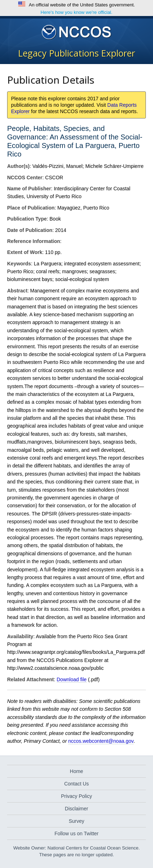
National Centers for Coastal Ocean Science (76, 32)
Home (76, 771)
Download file (72, 679)
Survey (77, 821)
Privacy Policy (76, 796)
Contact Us (76, 784)
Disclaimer (76, 809)
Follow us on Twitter (76, 833)
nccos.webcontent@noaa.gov (101, 741)
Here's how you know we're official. (76, 12)
